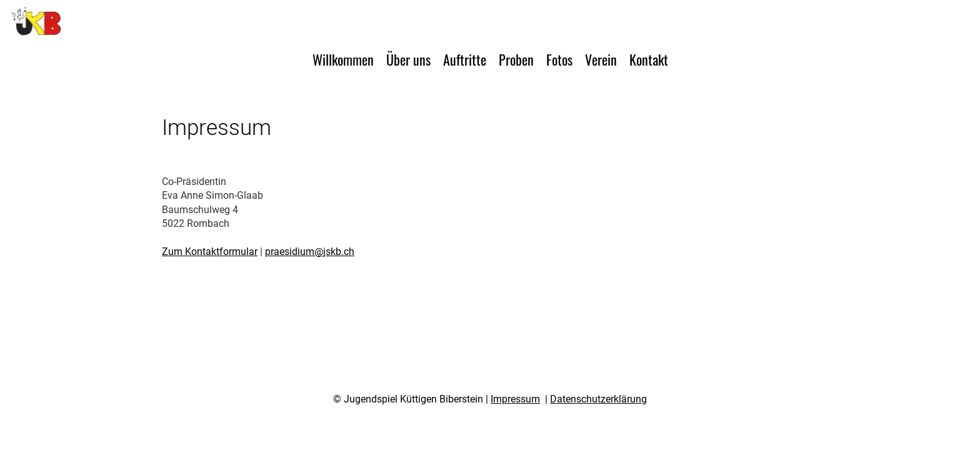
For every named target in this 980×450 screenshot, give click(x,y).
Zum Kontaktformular (210, 252)
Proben (516, 59)
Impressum (515, 399)
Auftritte (465, 59)
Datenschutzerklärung (598, 399)
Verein (601, 59)
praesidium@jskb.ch (310, 252)
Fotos (559, 59)
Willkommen (343, 59)
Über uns (408, 59)
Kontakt (649, 59)
